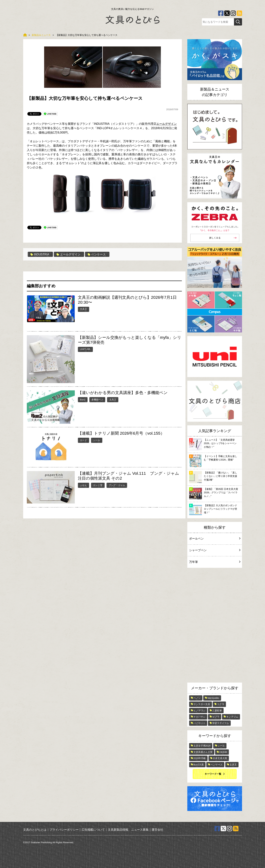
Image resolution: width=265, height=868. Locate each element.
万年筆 (215, 562)
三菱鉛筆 (217, 711)
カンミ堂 (98, 485)
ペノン (197, 698)
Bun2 (83, 400)
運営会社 (157, 829)
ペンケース (97, 254)
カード (83, 440)
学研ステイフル (221, 723)
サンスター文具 (202, 704)
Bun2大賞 (199, 765)
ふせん (83, 485)
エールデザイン (167, 124)
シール (97, 440)
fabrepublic (213, 698)
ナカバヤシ (199, 717)
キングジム (232, 717)
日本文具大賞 (220, 758)
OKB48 (223, 752)
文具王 (83, 309)
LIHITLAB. (85, 349)
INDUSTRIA (40, 254)
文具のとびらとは (35, 829)
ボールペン (215, 539)
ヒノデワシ (199, 711)
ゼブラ (216, 717)
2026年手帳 (200, 758)
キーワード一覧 (213, 774)
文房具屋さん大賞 (203, 752)
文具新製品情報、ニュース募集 (128, 829)
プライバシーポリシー (64, 829)
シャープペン (215, 550)
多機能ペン (97, 400)
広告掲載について (93, 829)
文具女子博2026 (202, 746)
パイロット (199, 723)
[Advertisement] (215, 626)
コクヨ (221, 704)
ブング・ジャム (117, 485)
